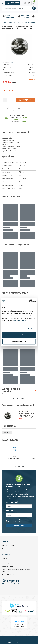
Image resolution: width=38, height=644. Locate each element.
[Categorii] (13, 3)
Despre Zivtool (19, 466)
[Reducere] (5, 100)
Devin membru (19, 526)
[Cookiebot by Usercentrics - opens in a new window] (27, 301)
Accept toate (19, 335)
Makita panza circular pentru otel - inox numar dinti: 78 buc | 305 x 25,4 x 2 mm (27, 415)
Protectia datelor (7, 564)
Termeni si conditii (7, 567)
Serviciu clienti (25, 15)
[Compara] (19, 108)
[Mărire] (12, 100)
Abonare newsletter (8, 545)
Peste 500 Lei (9, 15)
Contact (4, 558)
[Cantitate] (9, 100)
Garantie (4, 561)
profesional (25, 17)
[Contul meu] (29, 3)
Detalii (29, 328)
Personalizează (19, 341)
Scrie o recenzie (19, 399)
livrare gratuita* (11, 17)
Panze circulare (7, 432)
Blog (3, 548)
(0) (12, 63)
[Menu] (25, 3)
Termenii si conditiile (15, 522)
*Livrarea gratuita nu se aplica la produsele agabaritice (16, 571)
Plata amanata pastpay (9, 574)
